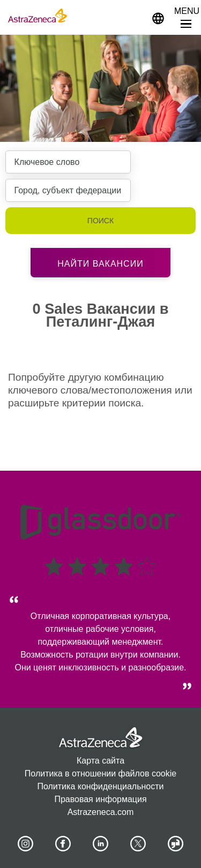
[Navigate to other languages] (158, 17)
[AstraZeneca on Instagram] (25, 844)
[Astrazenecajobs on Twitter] (138, 844)
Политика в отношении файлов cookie (100, 773)
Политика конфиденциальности (100, 786)
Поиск (100, 221)
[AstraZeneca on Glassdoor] (176, 844)
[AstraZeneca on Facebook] (63, 844)
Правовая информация (100, 799)
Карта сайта (100, 761)
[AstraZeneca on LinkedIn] (101, 844)
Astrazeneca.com (101, 812)
